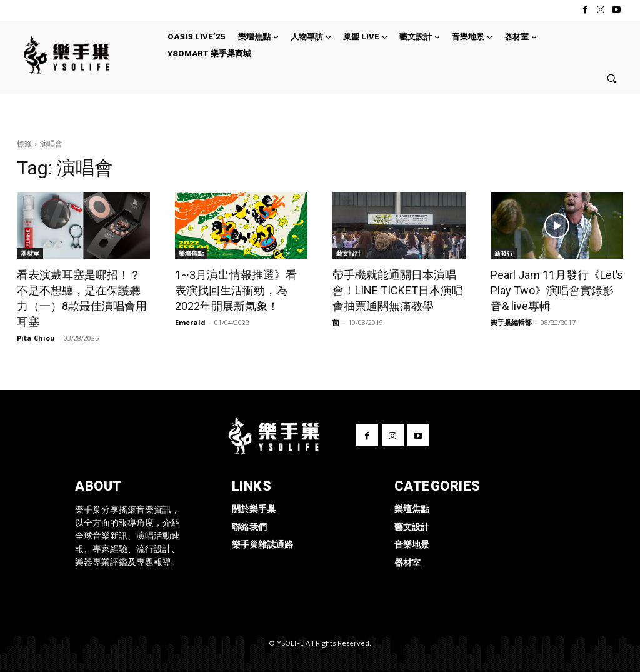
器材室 (30, 253)
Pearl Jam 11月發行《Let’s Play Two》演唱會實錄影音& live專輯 (557, 290)
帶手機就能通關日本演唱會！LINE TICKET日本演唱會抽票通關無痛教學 (398, 290)
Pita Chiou (36, 338)
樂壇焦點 (191, 253)
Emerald (190, 322)
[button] (612, 78)
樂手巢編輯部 (511, 322)
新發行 (504, 253)
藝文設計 (349, 253)
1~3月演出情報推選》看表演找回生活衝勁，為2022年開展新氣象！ (236, 290)
